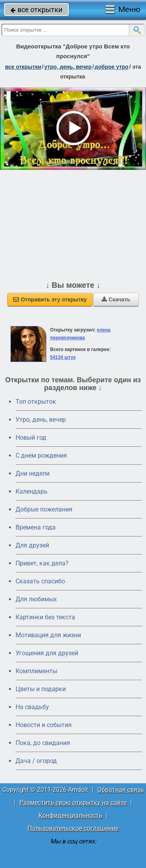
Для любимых (36, 599)
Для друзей (32, 545)
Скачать (116, 299)
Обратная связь (121, 790)
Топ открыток (36, 402)
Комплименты (36, 671)
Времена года (36, 527)
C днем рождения (41, 455)
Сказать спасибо (40, 581)
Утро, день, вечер (41, 420)
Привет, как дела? (42, 563)
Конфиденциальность (70, 815)
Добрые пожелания (44, 509)
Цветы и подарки (41, 689)
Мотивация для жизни (48, 635)
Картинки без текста (45, 617)
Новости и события (44, 725)
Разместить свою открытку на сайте (73, 803)
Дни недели (33, 473)
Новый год (31, 438)
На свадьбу (32, 707)
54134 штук (63, 357)
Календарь (32, 491)
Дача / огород (36, 761)
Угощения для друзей (47, 653)
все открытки (36, 10)
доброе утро (112, 67)
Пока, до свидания (43, 743)
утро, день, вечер (68, 67)
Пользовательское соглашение (73, 828)
